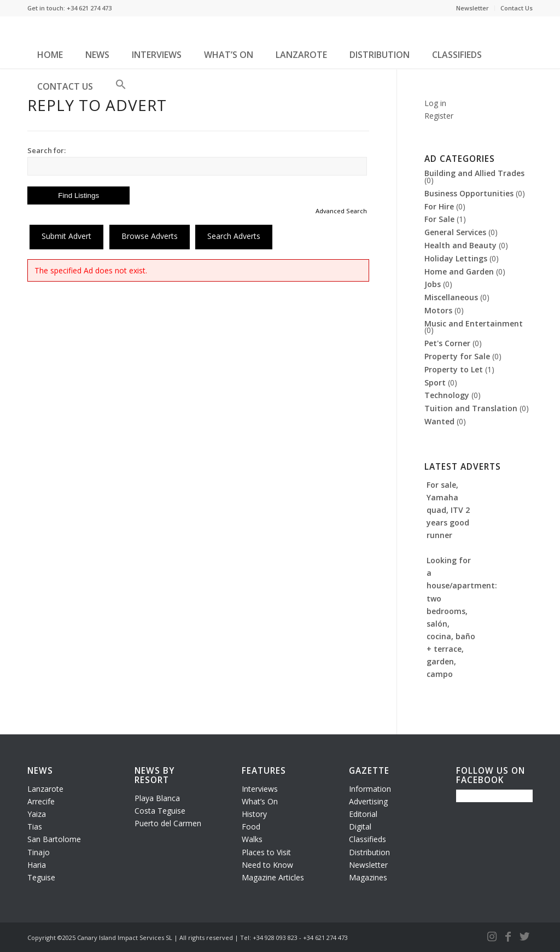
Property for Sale (457, 356)
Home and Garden (459, 271)
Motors (438, 310)
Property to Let (454, 369)
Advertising (368, 801)
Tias (35, 827)
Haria (37, 865)
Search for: (46, 150)
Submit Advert (66, 236)
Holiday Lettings (456, 258)
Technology (447, 395)
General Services (455, 232)
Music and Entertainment (474, 323)
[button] (121, 89)
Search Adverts (234, 236)
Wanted (439, 421)
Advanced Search (341, 211)
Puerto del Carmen (168, 823)
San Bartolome (54, 839)
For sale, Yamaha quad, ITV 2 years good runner (448, 510)
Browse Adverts (150, 236)
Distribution (369, 852)
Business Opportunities (469, 193)
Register (439, 116)
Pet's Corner (447, 343)
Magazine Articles (273, 877)
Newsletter (472, 8)
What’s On (260, 801)
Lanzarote (45, 789)
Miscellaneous (451, 297)
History (254, 814)
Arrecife (41, 801)
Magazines (368, 877)
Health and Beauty (460, 245)
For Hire (439, 206)
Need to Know (267, 865)
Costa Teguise (160, 811)
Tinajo (39, 852)
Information (370, 789)
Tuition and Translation (471, 408)
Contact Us (517, 8)
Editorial (363, 814)
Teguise (41, 877)
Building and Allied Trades (474, 173)
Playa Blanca (157, 798)
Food (251, 827)
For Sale (439, 219)
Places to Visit (266, 852)
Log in (435, 103)
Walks (252, 839)
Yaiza (37, 814)
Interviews (260, 789)
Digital (360, 827)
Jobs (433, 284)
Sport (435, 382)
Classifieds (367, 839)
